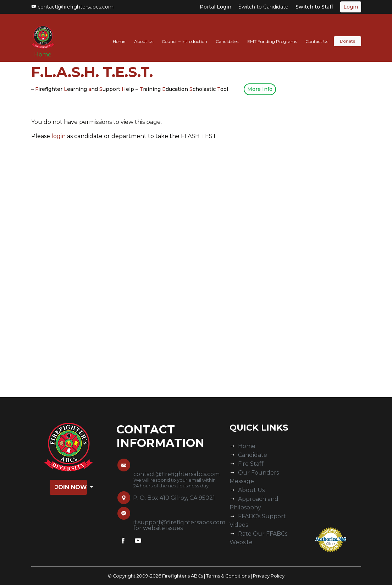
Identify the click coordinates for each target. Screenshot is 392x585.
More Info (260, 89)
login (59, 136)
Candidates (227, 34)
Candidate (253, 455)
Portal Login (216, 7)
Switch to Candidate (263, 7)
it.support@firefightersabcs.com (179, 522)
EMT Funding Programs (272, 34)
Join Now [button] (71, 487)
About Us (144, 34)
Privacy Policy (269, 576)
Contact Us (317, 34)
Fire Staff (251, 464)
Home (46, 50)
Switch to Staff (314, 7)
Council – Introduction (184, 34)
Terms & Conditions (228, 576)
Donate (347, 34)
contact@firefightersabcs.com (72, 7)
